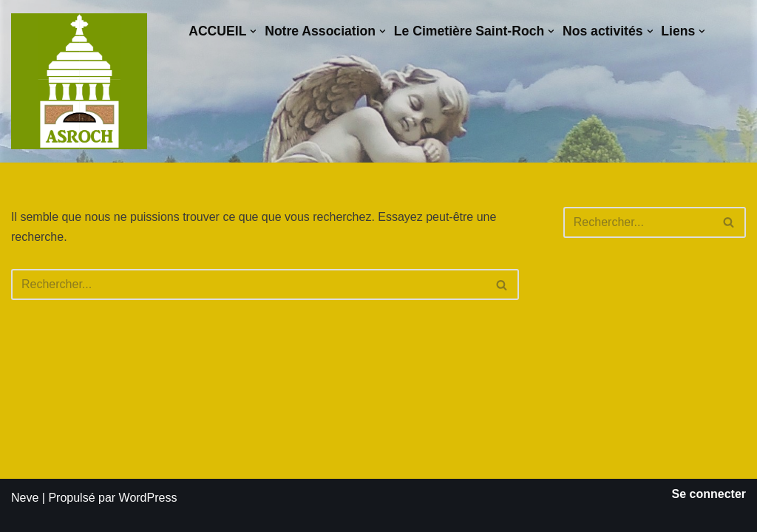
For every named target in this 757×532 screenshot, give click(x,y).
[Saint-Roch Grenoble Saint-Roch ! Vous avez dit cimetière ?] (79, 81)
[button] (253, 31)
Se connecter (709, 494)
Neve (25, 498)
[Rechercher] (248, 284)
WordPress (148, 498)
